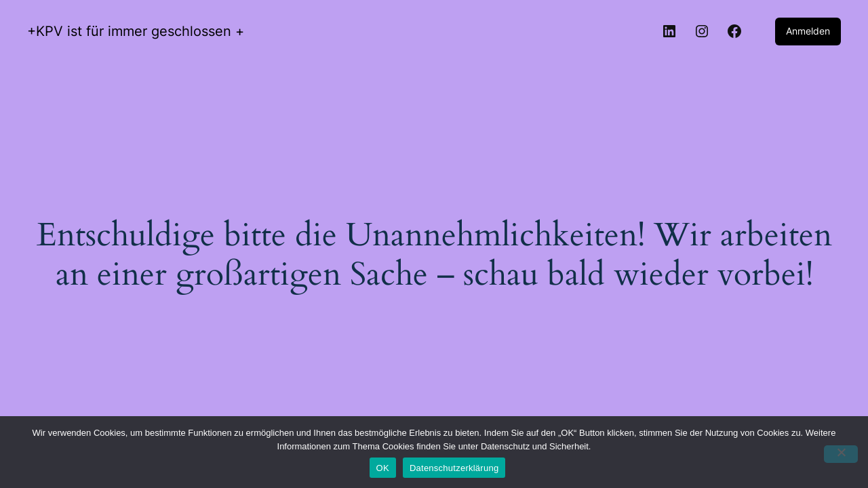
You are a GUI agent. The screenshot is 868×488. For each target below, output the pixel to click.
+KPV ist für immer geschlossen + (136, 31)
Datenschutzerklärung (454, 468)
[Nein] (841, 454)
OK (383, 468)
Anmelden (808, 31)
